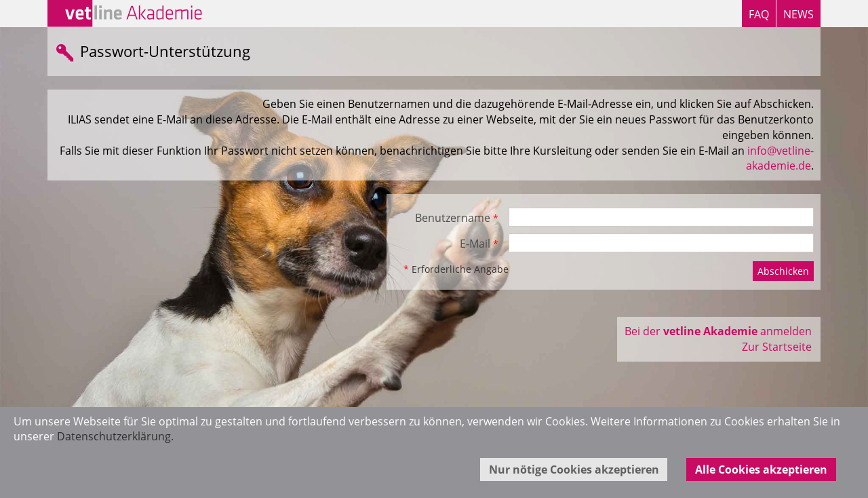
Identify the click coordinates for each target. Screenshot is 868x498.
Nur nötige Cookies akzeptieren (574, 470)
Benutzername (457, 218)
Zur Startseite (777, 347)
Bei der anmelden (718, 331)
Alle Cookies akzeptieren (761, 470)
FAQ (759, 14)
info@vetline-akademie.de (780, 158)
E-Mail (479, 244)
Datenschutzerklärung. (115, 436)
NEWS (798, 14)
